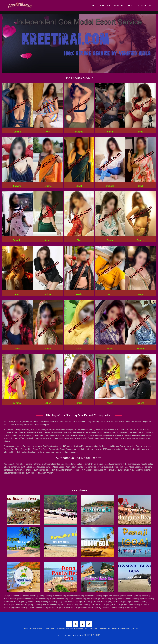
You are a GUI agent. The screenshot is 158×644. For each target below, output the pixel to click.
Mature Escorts (41, 599)
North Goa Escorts (51, 605)
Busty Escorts (59, 596)
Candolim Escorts (20, 605)
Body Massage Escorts (46, 602)
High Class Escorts (111, 596)
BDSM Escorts (10, 599)
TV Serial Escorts (100, 602)
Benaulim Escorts (87, 608)
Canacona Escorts (36, 608)
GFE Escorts (104, 599)
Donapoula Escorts (130, 605)
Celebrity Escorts (25, 599)
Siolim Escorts (67, 605)
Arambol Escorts (98, 605)
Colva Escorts (117, 608)
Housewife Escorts (93, 596)
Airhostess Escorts (75, 596)
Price (131, 5)
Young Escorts (45, 596)
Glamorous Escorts (12, 602)
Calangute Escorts (132, 602)
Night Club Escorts (77, 599)
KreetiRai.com (92, 635)
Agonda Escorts (19, 608)
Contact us (145, 5)
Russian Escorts (29, 596)
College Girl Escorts (12, 596)
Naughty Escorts (83, 602)
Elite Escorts (92, 599)
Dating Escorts (142, 596)
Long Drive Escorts (66, 602)
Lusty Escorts (28, 602)
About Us (105, 5)
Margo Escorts (103, 608)
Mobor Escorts (131, 608)
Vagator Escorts (82, 605)
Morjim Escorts (114, 605)
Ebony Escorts (118, 599)
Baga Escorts (35, 605)
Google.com (133, 628)
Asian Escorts (132, 599)
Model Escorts (127, 596)
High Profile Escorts (58, 599)
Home (92, 5)
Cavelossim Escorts (69, 608)
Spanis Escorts (146, 599)
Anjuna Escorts (116, 602)
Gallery (119, 5)
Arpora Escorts (52, 608)
